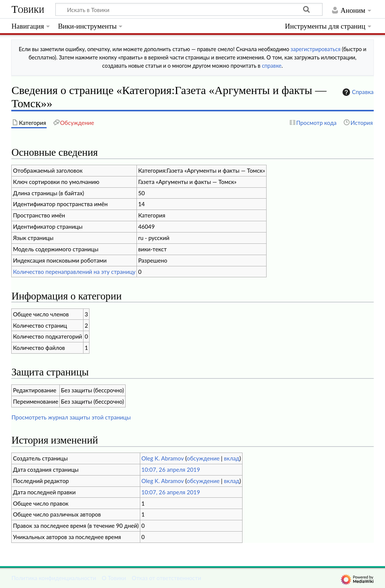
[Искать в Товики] (189, 9)
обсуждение (203, 458)
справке (271, 66)
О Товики (114, 578)
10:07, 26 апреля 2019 (171, 469)
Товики (28, 9)
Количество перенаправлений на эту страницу (74, 272)
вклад (232, 458)
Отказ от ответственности (167, 578)
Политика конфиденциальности (54, 578)
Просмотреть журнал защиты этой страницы (71, 417)
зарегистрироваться (316, 49)
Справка (357, 92)
